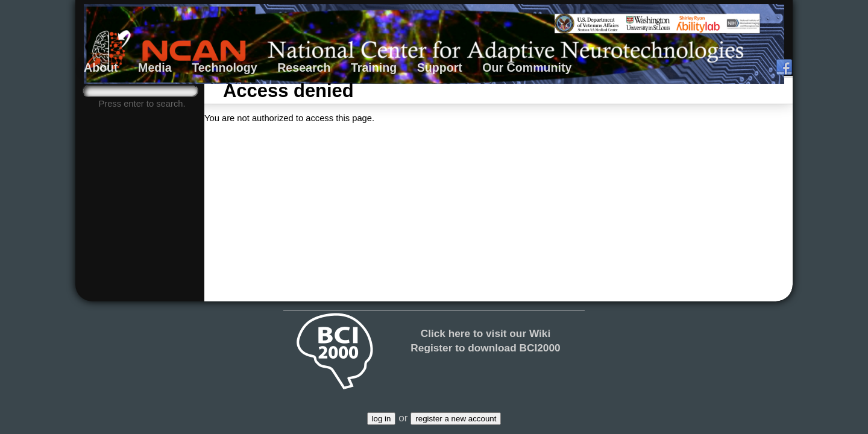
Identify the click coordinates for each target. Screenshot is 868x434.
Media (155, 68)
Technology (225, 68)
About (101, 68)
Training (374, 68)
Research (304, 68)
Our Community (527, 68)
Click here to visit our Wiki (486, 333)
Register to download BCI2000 (485, 348)
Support (440, 68)
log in (382, 419)
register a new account (456, 419)
